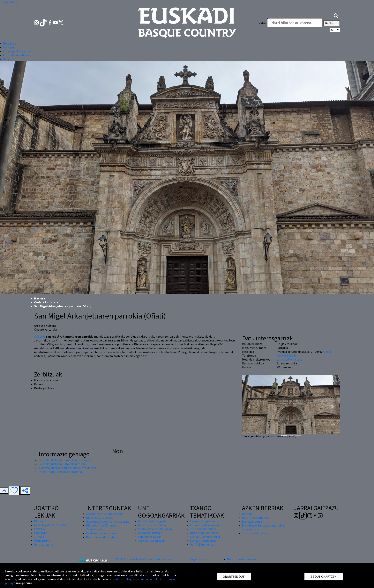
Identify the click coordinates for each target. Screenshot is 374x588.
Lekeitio (40, 529)
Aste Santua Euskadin (152, 541)
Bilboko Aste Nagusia (152, 521)
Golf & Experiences (202, 544)
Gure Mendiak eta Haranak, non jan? (63, 464)
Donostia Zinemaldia (152, 525)
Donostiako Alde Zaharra (103, 537)
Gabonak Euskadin (150, 533)
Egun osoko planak (203, 521)
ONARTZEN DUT (234, 577)
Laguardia (41, 533)
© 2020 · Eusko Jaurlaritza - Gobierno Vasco (145, 559)
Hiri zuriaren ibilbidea (204, 533)
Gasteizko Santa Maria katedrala (108, 521)
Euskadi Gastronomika (205, 537)
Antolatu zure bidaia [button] (16, 55)
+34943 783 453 (287, 355)
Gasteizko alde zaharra (101, 533)
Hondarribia (42, 541)
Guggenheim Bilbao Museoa (105, 514)
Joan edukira (8, 2)
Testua (262, 23)
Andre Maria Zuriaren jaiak (155, 529)
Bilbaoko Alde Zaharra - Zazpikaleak (102, 527)
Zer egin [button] (8, 47)
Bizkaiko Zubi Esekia (100, 518)
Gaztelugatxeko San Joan (51, 525)
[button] (336, 15)
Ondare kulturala (46, 302)
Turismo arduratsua (255, 533)
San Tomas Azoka (150, 537)
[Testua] (295, 23)
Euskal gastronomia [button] (16, 51)
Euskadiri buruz (252, 521)
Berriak (247, 514)
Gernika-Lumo (44, 544)
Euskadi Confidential (204, 541)
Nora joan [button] (9, 43)
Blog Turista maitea (255, 518)
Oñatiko (40, 336)
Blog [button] (6, 59)
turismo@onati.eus (289, 359)
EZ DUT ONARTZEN (324, 577)
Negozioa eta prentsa (241, 559)
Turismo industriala (203, 529)
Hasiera (40, 298)
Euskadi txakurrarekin (204, 525)
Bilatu (332, 23)
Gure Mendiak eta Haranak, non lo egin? (65, 460)
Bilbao (38, 521)
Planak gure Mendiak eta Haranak (61, 472)
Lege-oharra (198, 559)
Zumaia (39, 537)
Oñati (327, 352)
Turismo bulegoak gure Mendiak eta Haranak (68, 468)
